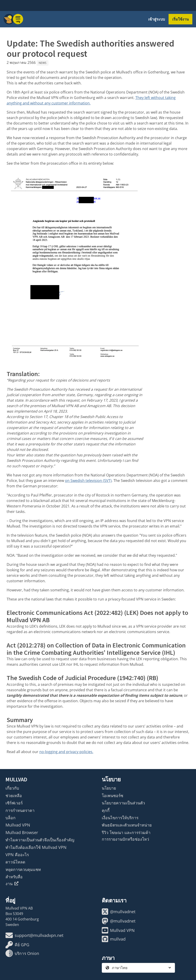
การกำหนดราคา (20, 810)
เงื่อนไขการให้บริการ (120, 818)
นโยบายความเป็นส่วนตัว (123, 803)
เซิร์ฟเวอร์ (14, 803)
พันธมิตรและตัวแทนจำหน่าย (127, 825)
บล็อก (11, 818)
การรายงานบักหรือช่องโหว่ (125, 839)
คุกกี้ (106, 810)
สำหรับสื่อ (14, 877)
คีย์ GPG (17, 945)
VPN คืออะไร (17, 855)
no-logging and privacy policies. (66, 752)
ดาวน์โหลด (15, 862)
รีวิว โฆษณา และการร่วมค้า (126, 832)
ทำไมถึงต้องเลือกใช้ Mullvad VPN (36, 847)
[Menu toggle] (18, 19)
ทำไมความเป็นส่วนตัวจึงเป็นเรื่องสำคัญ (40, 840)
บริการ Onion (22, 953)
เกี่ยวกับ (12, 788)
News (43, 63)
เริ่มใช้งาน (180, 19)
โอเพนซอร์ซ (113, 795)
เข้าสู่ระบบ (157, 19)
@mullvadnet (119, 912)
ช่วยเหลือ (14, 795)
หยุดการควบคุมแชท (23, 869)
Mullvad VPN (18, 825)
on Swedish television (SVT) (88, 481)
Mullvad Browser (22, 832)
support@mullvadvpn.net (34, 935)
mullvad (114, 939)
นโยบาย (109, 788)
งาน (12, 884)
